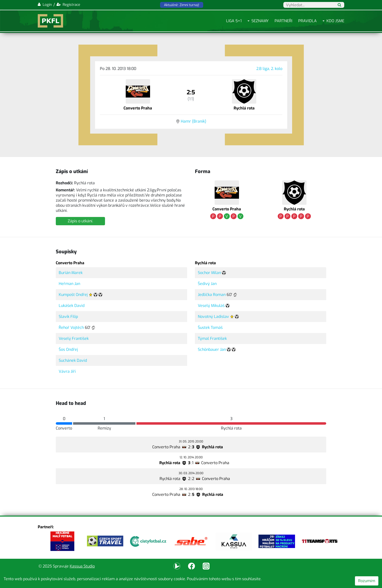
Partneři (283, 21)
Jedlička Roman (212, 295)
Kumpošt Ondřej (73, 295)
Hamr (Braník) (194, 121)
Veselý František (74, 338)
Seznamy (260, 21)
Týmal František (212, 338)
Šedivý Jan (207, 284)
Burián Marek (71, 273)
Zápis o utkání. (80, 221)
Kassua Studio (82, 566)
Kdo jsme (335, 21)
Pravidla (307, 21)
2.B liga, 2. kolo (269, 69)
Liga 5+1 (234, 21)
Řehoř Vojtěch (71, 328)
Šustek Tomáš (210, 328)
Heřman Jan (69, 284)
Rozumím (367, 581)
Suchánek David (73, 360)
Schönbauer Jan (212, 349)
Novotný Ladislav (213, 317)
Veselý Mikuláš (211, 306)
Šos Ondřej (68, 349)
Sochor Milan (209, 273)
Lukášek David (72, 306)
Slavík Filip (68, 317)
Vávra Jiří (67, 371)
